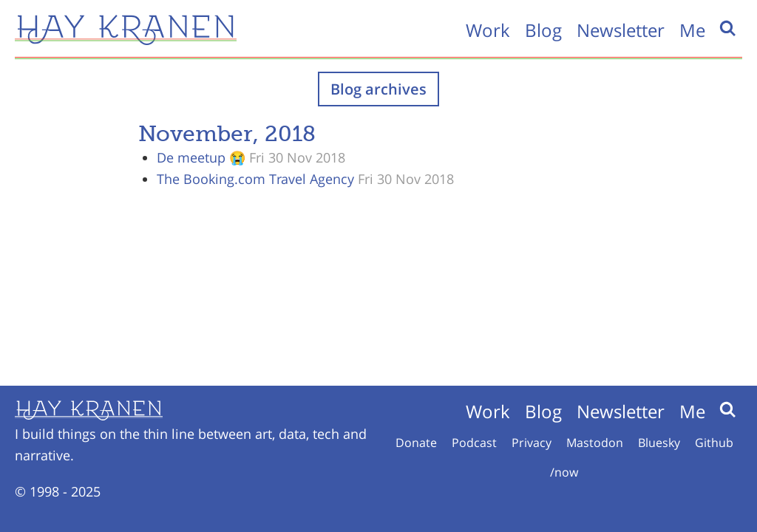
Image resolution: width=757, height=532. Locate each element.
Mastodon (595, 443)
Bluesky (659, 443)
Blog (543, 30)
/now (564, 472)
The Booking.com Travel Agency (255, 179)
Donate (416, 443)
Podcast (474, 443)
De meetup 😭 (201, 157)
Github (714, 443)
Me (692, 30)
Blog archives (378, 89)
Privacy (532, 443)
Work (488, 30)
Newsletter (621, 30)
